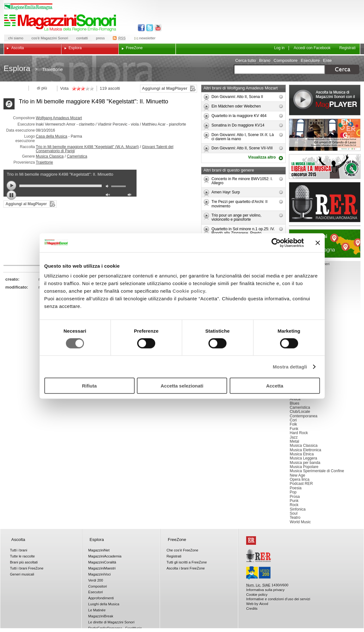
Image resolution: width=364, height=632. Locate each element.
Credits (252, 609)
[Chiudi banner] (318, 243)
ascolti (114, 88)
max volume (131, 195)
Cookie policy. (190, 291)
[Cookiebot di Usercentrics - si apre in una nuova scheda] (276, 243)
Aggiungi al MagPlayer (165, 88)
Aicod (264, 604)
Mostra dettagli (290, 366)
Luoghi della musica (325, 244)
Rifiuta (89, 386)
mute (109, 187)
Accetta (275, 386)
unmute (109, 195)
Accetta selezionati (182, 386)
